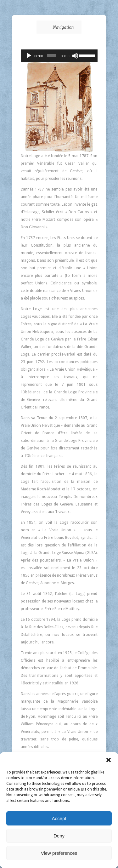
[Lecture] (29, 56)
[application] (59, 56)
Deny (59, 836)
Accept (59, 818)
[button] (109, 760)
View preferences (59, 853)
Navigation (58, 27)
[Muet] (75, 56)
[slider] (51, 56)
